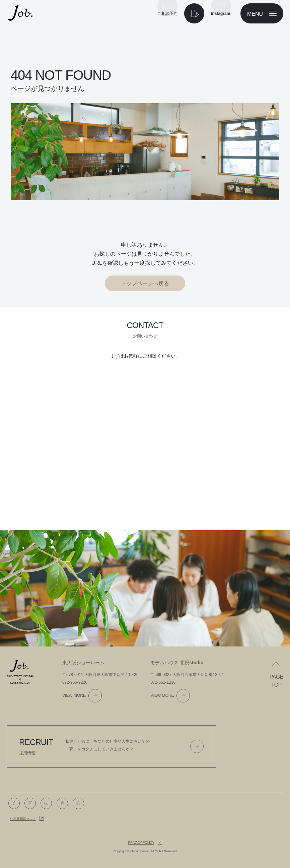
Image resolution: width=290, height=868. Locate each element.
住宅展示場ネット (23, 819)
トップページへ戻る (145, 283)
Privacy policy (141, 843)
